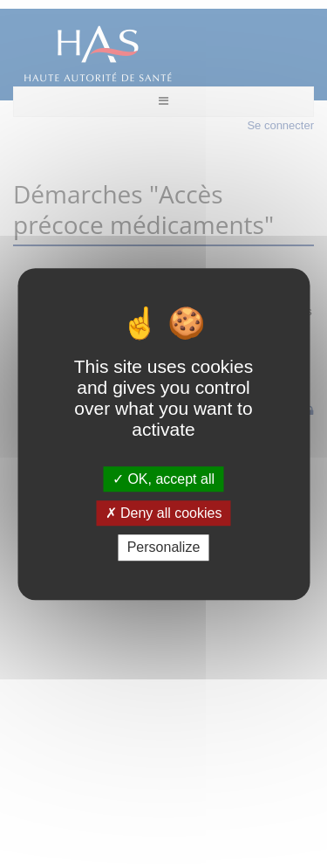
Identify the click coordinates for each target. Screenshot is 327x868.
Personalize (164, 548)
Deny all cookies (164, 513)
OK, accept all (163, 479)
